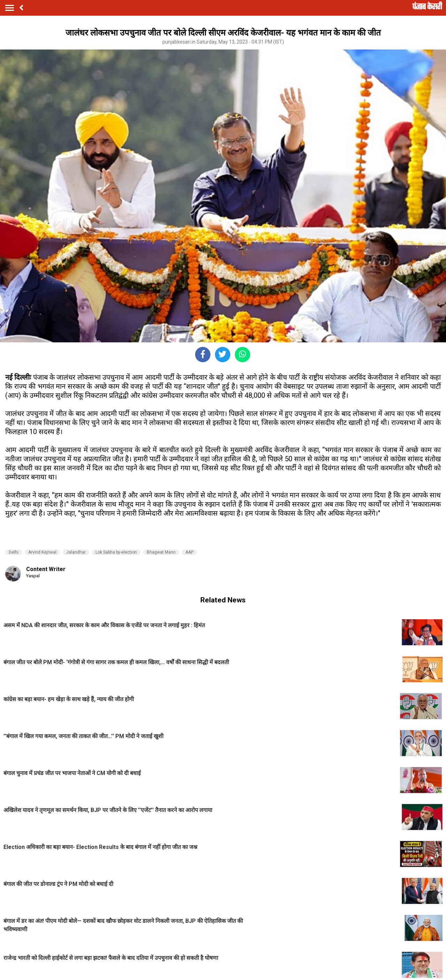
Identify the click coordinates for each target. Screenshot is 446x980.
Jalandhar (76, 552)
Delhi (14, 552)
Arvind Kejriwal (42, 552)
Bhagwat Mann (161, 552)
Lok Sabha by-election (116, 552)
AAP (189, 552)
